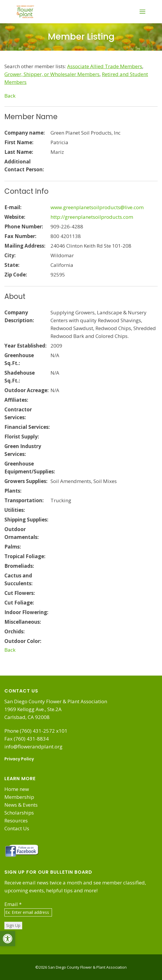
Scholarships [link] (19, 813)
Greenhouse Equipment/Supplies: (27, 468)
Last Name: (19, 152)
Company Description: (19, 316)
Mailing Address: (25, 246)
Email (13, 904)
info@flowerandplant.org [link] (33, 747)
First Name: (19, 142)
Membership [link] (19, 797)
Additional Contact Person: (24, 165)
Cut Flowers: (20, 593)
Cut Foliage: (19, 603)
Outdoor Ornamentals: (22, 533)
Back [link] (10, 96)
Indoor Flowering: (26, 612)
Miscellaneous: (23, 622)
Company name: (25, 133)
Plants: (13, 491)
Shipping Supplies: (26, 520)
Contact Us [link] (17, 828)
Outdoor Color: (23, 641)
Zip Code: (16, 275)
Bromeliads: (19, 566)
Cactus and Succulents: (19, 579)
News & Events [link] (21, 805)
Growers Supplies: (26, 481)
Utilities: (15, 510)
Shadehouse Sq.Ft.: (20, 377)
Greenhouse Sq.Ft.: (19, 359)
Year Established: (26, 346)
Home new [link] (17, 789)
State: (12, 265)
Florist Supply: (22, 437)
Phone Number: (24, 227)
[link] (8, 939)
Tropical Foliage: (25, 556)
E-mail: (13, 207)
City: (10, 255)
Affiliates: (16, 400)
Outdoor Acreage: (27, 390)
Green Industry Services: (23, 450)
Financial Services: (27, 427)
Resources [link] (16, 821)
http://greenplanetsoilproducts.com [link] (92, 217)
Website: (15, 217)
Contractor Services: (18, 413)
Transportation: (24, 500)
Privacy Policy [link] (19, 759)
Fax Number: (20, 236)
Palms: (13, 547)
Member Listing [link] (81, 37)
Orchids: (15, 631)
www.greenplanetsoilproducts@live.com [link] (97, 207)
